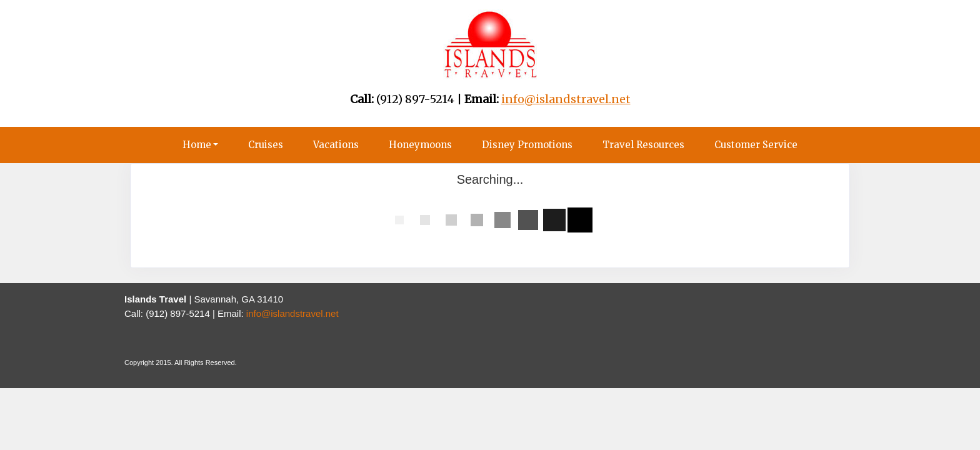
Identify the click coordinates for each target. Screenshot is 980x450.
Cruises (266, 145)
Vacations (336, 145)
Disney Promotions (527, 145)
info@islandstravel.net (292, 313)
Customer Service (756, 145)
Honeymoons (420, 145)
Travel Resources (643, 145)
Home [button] (197, 145)
